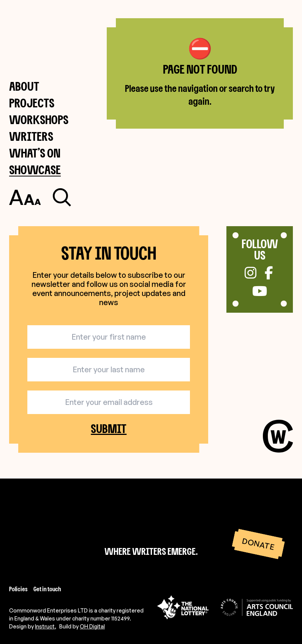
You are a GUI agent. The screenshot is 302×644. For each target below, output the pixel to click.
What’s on (35, 153)
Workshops (39, 119)
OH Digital (92, 626)
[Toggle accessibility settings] (25, 197)
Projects (32, 103)
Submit (109, 429)
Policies (18, 589)
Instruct (45, 626)
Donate (258, 544)
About (24, 86)
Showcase (35, 169)
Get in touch (47, 589)
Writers (31, 136)
